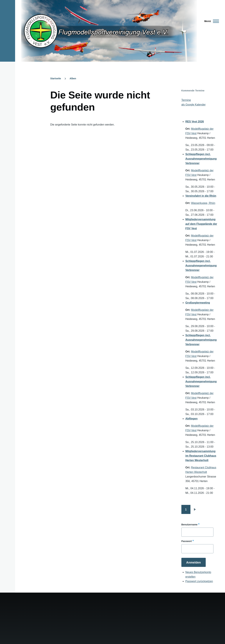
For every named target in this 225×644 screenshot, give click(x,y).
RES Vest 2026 (195, 122)
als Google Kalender (194, 105)
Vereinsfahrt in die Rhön (201, 196)
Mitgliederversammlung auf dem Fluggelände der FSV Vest (201, 224)
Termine (186, 100)
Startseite (56, 78)
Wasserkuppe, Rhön (203, 203)
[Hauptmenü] (211, 21)
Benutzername (189, 525)
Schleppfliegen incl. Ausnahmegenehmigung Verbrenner (201, 159)
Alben (73, 78)
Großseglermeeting (198, 303)
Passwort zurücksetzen (199, 581)
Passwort (187, 541)
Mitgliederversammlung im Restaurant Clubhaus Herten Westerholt (201, 456)
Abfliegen (192, 419)
